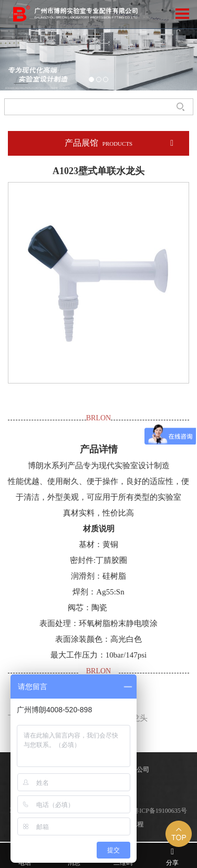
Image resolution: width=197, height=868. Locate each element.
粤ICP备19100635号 (160, 811)
